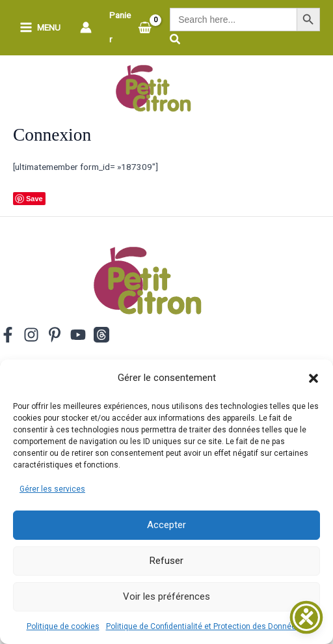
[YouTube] (78, 335)
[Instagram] (31, 335)
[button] (313, 378)
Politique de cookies (63, 626)
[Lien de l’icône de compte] (86, 27)
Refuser (166, 561)
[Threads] (101, 335)
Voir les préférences (166, 596)
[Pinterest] (55, 335)
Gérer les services (52, 489)
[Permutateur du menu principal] (40, 28)
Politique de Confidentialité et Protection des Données (203, 626)
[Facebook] (8, 335)
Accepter (166, 525)
